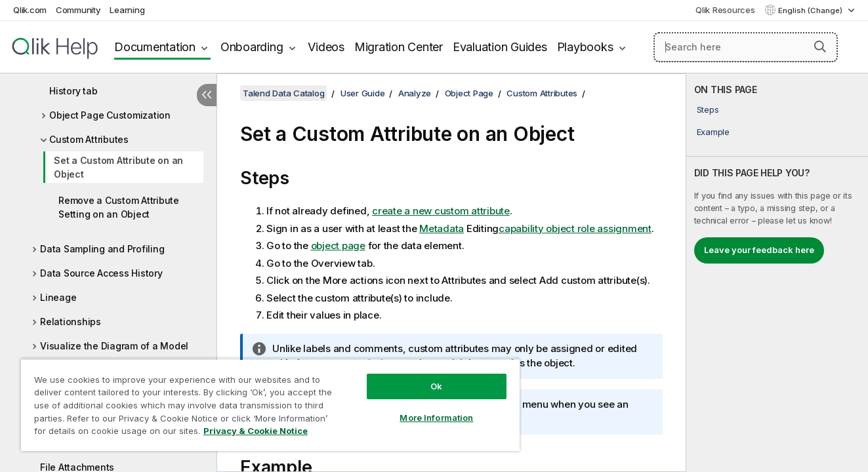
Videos (326, 47)
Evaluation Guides (500, 47)
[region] (270, 405)
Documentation (155, 47)
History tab (73, 91)
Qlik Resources (725, 10)
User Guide (363, 93)
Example (713, 132)
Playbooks (585, 47)
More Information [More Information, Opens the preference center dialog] (436, 418)
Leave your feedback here (759, 250)
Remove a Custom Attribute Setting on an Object (119, 207)
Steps (708, 109)
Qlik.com (30, 10)
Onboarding (252, 47)
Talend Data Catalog (283, 93)
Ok (436, 386)
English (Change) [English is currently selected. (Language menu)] (811, 10)
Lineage (58, 297)
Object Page (469, 93)
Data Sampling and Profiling (102, 249)
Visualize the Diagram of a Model (114, 346)
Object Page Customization (110, 115)
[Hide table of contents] (207, 95)
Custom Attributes (89, 139)
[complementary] (777, 273)
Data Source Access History (101, 273)
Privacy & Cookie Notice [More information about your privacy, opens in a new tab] (256, 431)
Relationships (71, 322)
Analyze (415, 93)
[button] (820, 47)
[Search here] (746, 47)
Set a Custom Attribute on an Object (118, 167)
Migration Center (399, 47)
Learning (127, 10)
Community (78, 10)
